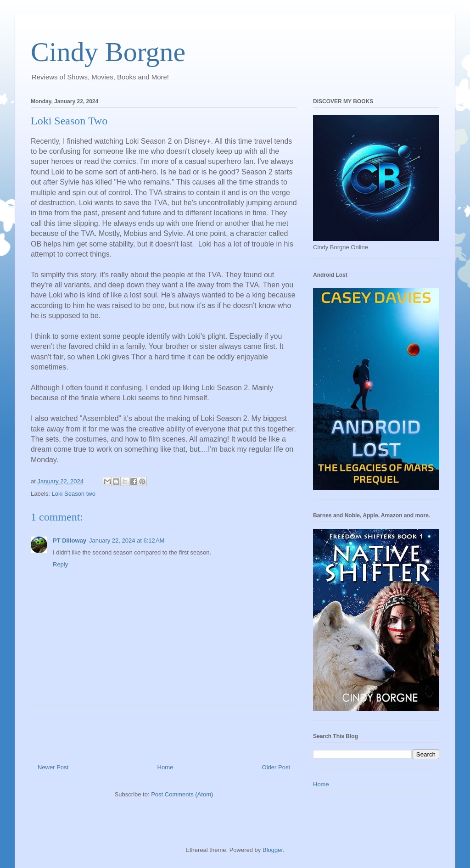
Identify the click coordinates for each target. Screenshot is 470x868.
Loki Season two (74, 494)
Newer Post (53, 767)
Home (165, 767)
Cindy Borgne (108, 52)
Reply (60, 564)
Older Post (276, 767)
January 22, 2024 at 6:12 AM (127, 540)
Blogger (273, 850)
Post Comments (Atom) (182, 794)
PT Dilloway (70, 540)
